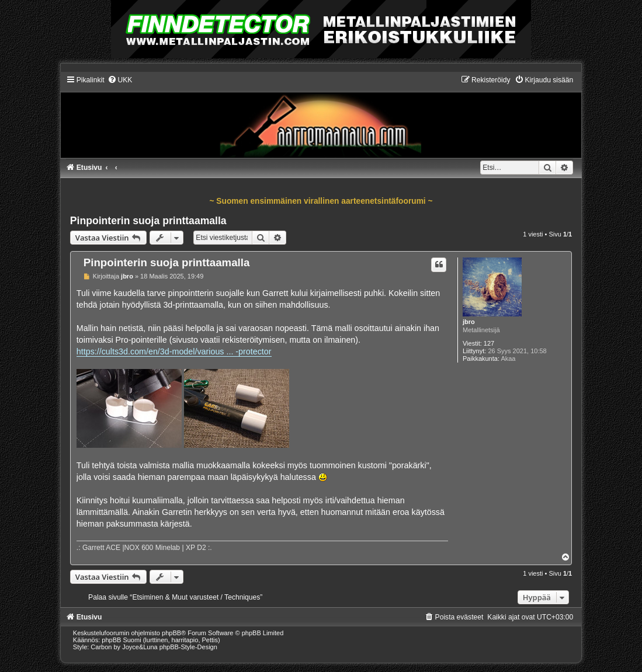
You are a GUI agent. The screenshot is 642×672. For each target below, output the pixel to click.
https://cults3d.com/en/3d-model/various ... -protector (174, 351)
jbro (469, 322)
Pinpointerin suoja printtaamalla (148, 221)
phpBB (171, 633)
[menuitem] (120, 80)
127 (489, 343)
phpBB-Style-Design (188, 647)
